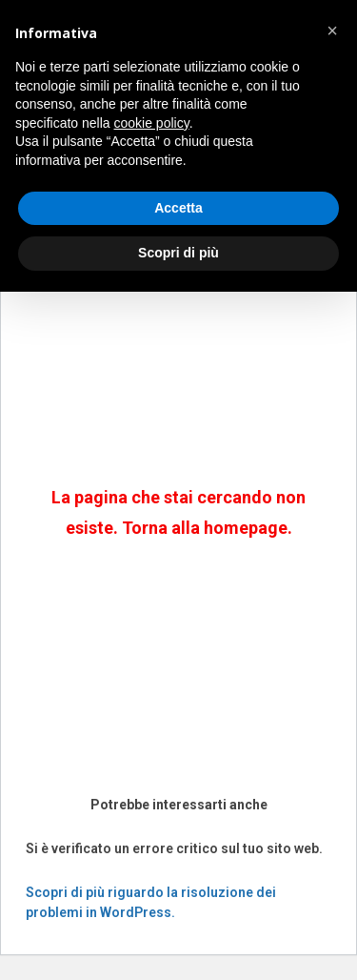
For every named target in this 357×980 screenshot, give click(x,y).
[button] (332, 31)
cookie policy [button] (152, 123)
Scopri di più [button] (178, 253)
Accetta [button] (178, 208)
